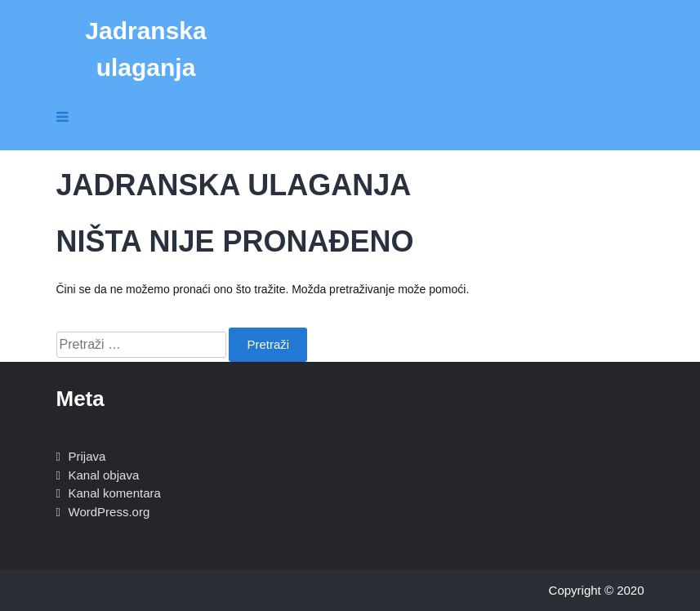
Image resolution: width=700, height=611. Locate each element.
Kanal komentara (115, 493)
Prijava (87, 456)
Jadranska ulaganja (145, 49)
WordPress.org (109, 512)
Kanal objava (104, 475)
